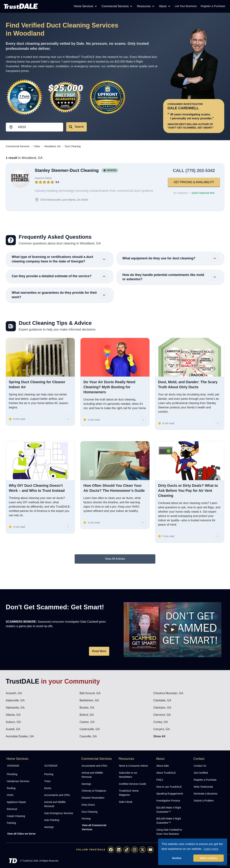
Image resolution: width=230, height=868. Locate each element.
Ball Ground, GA (90, 693)
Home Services (86, 6)
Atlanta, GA (13, 715)
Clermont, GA (162, 715)
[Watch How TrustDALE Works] (172, 630)
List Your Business (186, 6)
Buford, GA (87, 715)
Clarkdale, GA (162, 700)
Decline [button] (177, 858)
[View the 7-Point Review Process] (24, 97)
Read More (99, 651)
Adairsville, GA (15, 700)
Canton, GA (87, 722)
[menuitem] (22, 774)
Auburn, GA (13, 722)
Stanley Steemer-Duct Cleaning (67, 170)
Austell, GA (13, 729)
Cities (37, 146)
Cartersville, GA (90, 729)
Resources (146, 6)
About (165, 6)
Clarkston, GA (162, 708)
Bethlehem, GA (89, 700)
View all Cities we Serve (21, 834)
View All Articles (115, 559)
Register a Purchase (213, 6)
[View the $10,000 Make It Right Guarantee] (66, 97)
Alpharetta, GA (15, 708)
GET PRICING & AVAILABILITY (194, 182)
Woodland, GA (53, 146)
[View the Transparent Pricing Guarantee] (108, 97)
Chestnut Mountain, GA (168, 693)
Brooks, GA (87, 708)
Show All (159, 736)
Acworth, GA (14, 693)
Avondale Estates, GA (20, 736)
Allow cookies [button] (208, 858)
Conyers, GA (162, 729)
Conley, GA (161, 722)
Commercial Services (117, 6)
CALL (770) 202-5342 (194, 170)
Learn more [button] (211, 849)
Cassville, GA (88, 736)
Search (76, 127)
